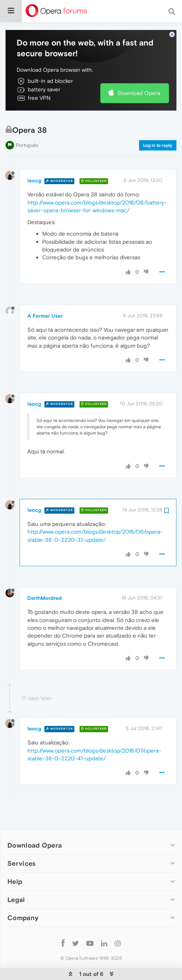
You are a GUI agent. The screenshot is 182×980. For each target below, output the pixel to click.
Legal (16, 877)
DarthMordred (45, 575)
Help (15, 859)
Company (23, 895)
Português (27, 123)
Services (21, 841)
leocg (34, 158)
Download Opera (139, 70)
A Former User (45, 293)
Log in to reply (158, 123)
